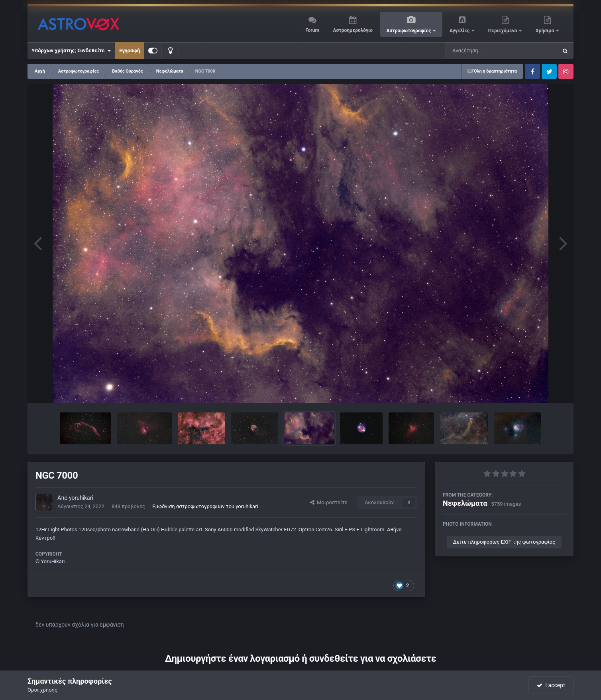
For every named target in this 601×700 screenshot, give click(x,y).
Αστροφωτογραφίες (410, 31)
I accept (551, 685)
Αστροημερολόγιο (353, 30)
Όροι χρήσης (42, 690)
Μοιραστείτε (329, 502)
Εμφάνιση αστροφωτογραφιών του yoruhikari (205, 506)
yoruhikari (81, 498)
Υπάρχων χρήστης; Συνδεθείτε (71, 51)
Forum (312, 30)
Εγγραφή (130, 50)
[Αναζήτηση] (485, 51)
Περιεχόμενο (503, 31)
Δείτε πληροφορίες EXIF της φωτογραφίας (504, 542)
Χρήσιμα (545, 31)
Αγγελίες (460, 31)
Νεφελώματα (465, 503)
